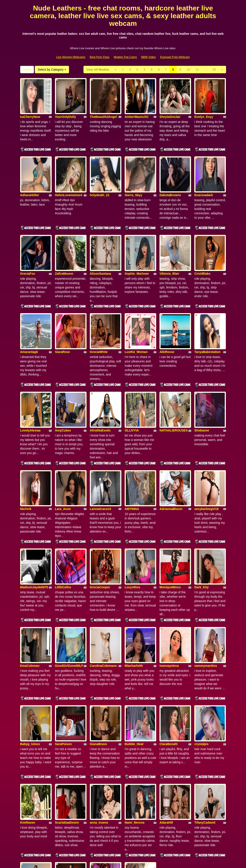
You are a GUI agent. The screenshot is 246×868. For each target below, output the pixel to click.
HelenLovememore (69, 171)
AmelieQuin (29, 769)
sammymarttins (206, 569)
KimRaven (28, 702)
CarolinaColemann (103, 569)
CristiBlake (202, 238)
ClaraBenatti (168, 636)
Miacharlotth (134, 569)
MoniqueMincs (170, 503)
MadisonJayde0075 (34, 503)
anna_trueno (99, 702)
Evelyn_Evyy (204, 105)
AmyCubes (63, 370)
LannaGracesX (101, 437)
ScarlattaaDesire (67, 702)
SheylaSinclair (170, 105)
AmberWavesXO (136, 105)
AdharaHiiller (30, 171)
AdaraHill (166, 702)
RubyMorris (98, 769)
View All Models (98, 70)
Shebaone (202, 370)
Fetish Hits (139, 861)
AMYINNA (132, 437)
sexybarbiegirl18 (206, 437)
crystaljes (201, 636)
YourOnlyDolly (65, 105)
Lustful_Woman (136, 304)
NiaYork (26, 437)
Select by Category (52, 70)
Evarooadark (204, 171)
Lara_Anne (63, 437)
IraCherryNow (30, 105)
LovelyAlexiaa (30, 370)
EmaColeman (30, 569)
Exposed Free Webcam (175, 57)
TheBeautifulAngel (103, 105)
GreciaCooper (100, 503)
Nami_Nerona (135, 702)
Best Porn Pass (100, 57)
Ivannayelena (169, 569)
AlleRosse (167, 304)
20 (214, 70)
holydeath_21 (100, 171)
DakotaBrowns (170, 171)
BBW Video (149, 57)
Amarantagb (29, 304)
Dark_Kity (201, 503)
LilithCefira (63, 503)
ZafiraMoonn (64, 238)
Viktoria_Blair (169, 238)
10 (188, 70)
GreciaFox (28, 238)
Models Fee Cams (125, 57)
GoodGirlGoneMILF (69, 569)
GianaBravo (98, 636)
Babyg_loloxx (30, 636)
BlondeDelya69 (136, 769)
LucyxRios (132, 503)
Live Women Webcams (71, 57)
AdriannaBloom (171, 437)
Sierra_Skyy (133, 171)
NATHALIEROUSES (174, 370)
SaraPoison (63, 636)
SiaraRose (62, 304)
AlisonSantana (100, 238)
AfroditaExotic (100, 370)
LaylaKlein (63, 769)
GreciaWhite (99, 304)
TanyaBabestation (207, 304)
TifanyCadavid (205, 702)
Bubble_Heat (134, 636)
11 (197, 70)
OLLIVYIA (132, 370)
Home (27, 70)
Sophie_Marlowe (137, 238)
